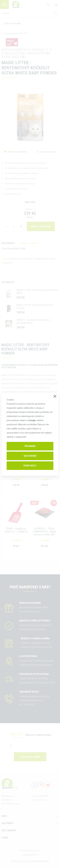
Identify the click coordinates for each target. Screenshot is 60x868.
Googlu (32, 420)
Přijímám (30, 446)
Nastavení (30, 456)
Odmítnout (30, 466)
